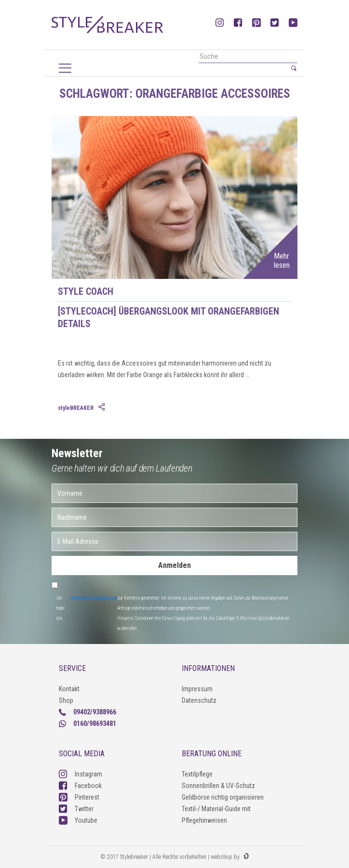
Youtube (78, 820)
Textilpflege (197, 774)
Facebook (80, 786)
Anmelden (174, 565)
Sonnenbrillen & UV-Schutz (218, 786)
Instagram (81, 774)
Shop (66, 700)
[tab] (103, 408)
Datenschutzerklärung (94, 598)
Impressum (197, 689)
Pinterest (79, 797)
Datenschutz (199, 700)
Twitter (76, 809)
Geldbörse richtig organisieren (223, 797)
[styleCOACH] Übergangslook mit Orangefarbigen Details (168, 317)
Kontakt (69, 689)
